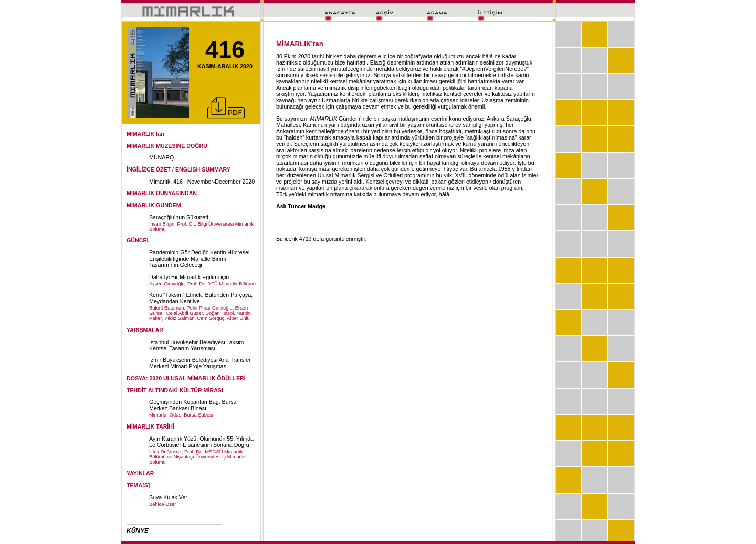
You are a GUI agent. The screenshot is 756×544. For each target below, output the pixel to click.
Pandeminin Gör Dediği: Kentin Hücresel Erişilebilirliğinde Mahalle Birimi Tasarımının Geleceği (199, 259)
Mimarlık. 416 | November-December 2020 (202, 182)
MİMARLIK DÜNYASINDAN (162, 193)
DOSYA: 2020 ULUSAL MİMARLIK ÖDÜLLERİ (186, 378)
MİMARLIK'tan (145, 134)
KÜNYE (138, 531)
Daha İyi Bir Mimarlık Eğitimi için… (192, 277)
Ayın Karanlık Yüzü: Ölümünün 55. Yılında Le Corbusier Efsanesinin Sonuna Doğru (201, 442)
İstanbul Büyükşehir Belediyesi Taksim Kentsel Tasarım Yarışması (196, 345)
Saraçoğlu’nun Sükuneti (179, 217)
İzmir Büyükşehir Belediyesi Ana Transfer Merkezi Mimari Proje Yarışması (200, 363)
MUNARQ (161, 157)
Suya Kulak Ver (168, 497)
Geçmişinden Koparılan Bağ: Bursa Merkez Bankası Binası (193, 405)
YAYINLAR (140, 473)
